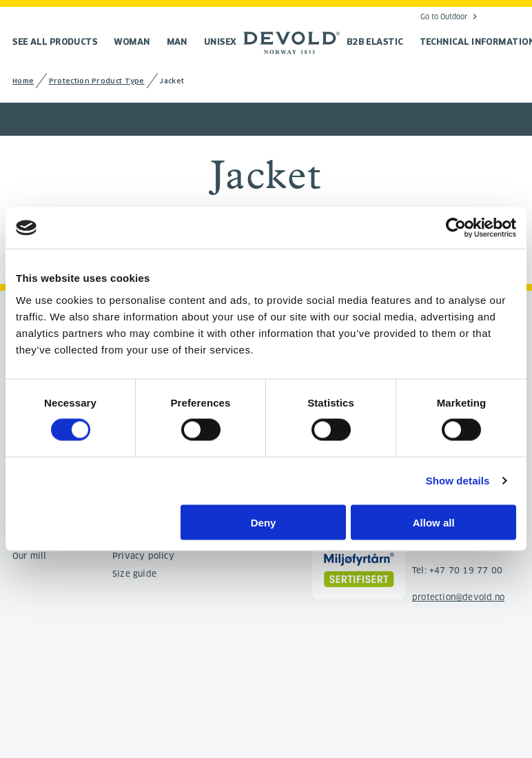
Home (23, 81)
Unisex (220, 42)
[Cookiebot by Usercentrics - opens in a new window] (456, 228)
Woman (132, 42)
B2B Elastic (375, 42)
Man (177, 42)
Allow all (434, 522)
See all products (55, 42)
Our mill (30, 556)
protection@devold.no (458, 597)
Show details (458, 481)
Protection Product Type (97, 81)
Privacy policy (143, 556)
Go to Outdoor (444, 17)
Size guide (134, 574)
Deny (264, 522)
